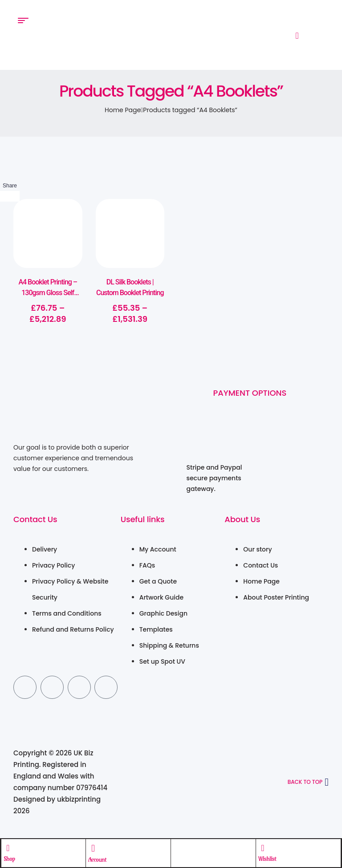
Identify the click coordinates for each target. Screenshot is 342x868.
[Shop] (8, 848)
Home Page (123, 110)
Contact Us (35, 519)
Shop (10, 858)
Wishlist (267, 858)
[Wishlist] (263, 848)
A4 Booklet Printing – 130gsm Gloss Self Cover (48, 293)
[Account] (94, 848)
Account (98, 859)
